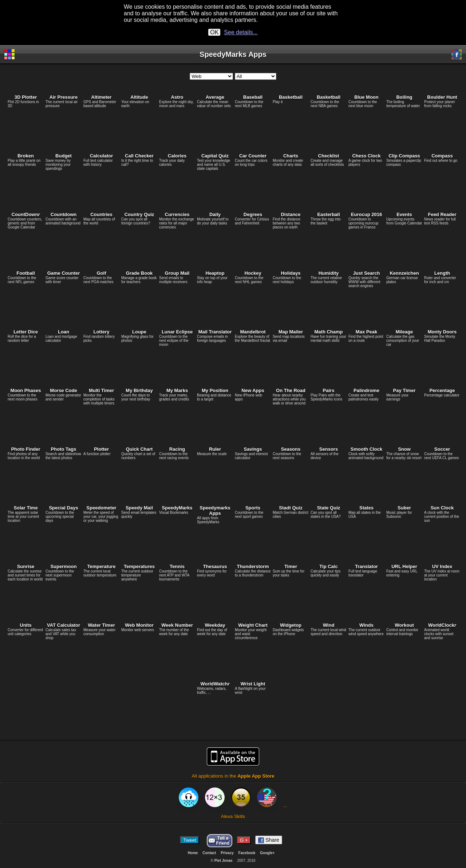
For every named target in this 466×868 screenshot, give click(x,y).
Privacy (227, 853)
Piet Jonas (224, 861)
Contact (209, 853)
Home (193, 853)
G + (244, 840)
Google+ (267, 853)
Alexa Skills (233, 803)
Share (268, 840)
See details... (241, 32)
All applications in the (233, 763)
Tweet (190, 840)
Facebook (247, 853)
